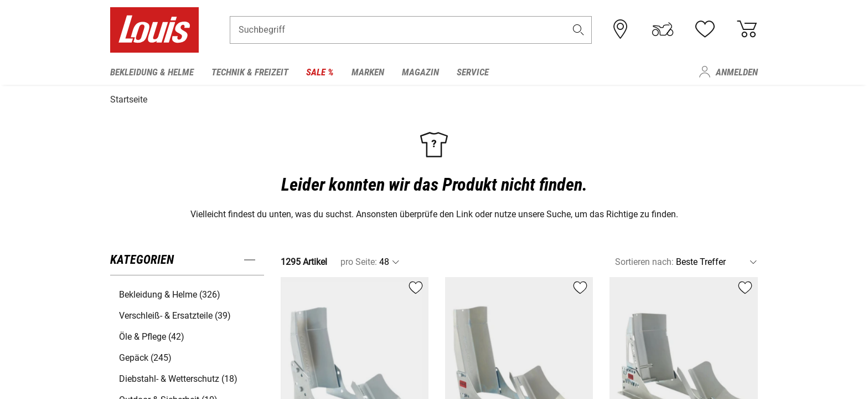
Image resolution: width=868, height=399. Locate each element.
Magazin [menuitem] (420, 72)
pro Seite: (359, 260)
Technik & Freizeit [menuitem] (250, 72)
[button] (578, 31)
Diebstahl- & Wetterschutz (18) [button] (178, 377)
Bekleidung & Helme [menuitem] (152, 72)
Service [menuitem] (473, 72)
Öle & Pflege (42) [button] (152, 335)
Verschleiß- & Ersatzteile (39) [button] (175, 314)
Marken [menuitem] (368, 72)
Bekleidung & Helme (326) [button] (170, 293)
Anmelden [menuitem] (737, 72)
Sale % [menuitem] (320, 72)
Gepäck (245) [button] (145, 356)
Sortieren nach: (644, 260)
